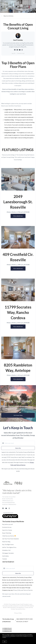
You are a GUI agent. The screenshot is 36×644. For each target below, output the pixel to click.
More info (9, 637)
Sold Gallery (6, 556)
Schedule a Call (6, 550)
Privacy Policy (18, 613)
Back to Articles (8, 16)
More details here (18, 216)
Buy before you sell (7, 524)
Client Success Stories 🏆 (9, 536)
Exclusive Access (7, 527)
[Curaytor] (10, 518)
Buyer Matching (7, 533)
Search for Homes (7, 530)
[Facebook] (3, 508)
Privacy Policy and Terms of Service (23, 590)
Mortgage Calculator (8, 553)
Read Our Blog (6, 542)
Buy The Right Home (8, 544)
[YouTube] (6, 508)
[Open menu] (34, 3)
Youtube (5, 559)
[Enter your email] (20, 443)
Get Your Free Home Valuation (11, 539)
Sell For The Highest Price (9, 547)
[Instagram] (9, 508)
